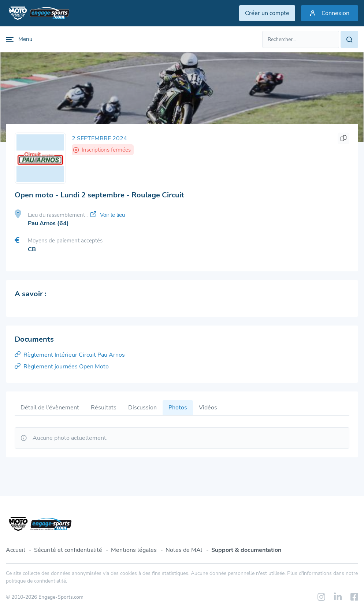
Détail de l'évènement (50, 408)
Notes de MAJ (184, 550)
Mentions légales (134, 550)
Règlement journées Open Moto (62, 367)
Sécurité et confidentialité (68, 550)
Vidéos (208, 408)
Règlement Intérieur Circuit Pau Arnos (70, 355)
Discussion (142, 408)
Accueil (16, 550)
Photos (178, 408)
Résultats (104, 408)
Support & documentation (246, 550)
